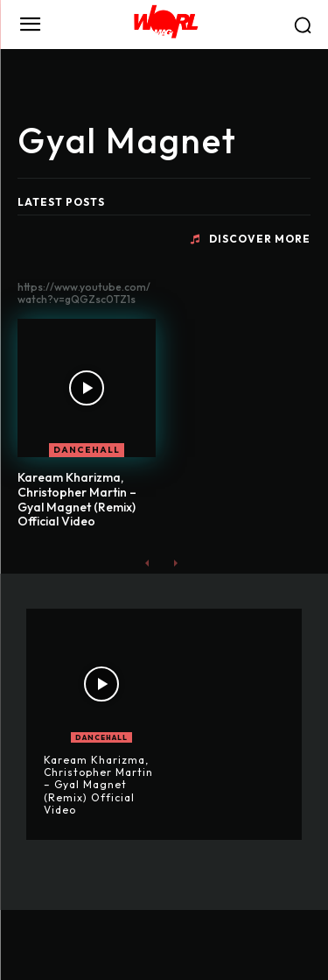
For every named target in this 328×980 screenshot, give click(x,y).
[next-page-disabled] (175, 563)
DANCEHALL (87, 450)
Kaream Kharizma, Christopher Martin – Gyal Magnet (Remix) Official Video (77, 499)
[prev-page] (147, 563)
